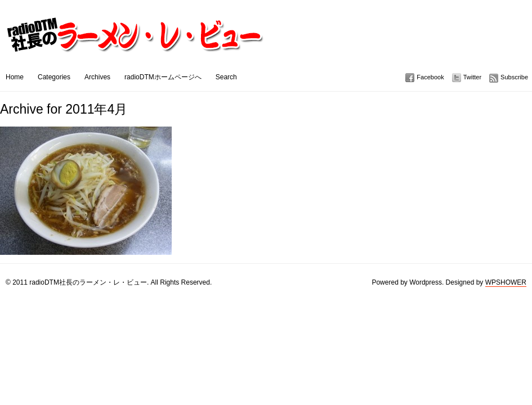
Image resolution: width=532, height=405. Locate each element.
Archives (97, 77)
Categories (54, 77)
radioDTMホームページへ (163, 77)
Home (15, 77)
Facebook (430, 77)
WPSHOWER (506, 282)
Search (226, 77)
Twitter (472, 77)
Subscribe (514, 77)
